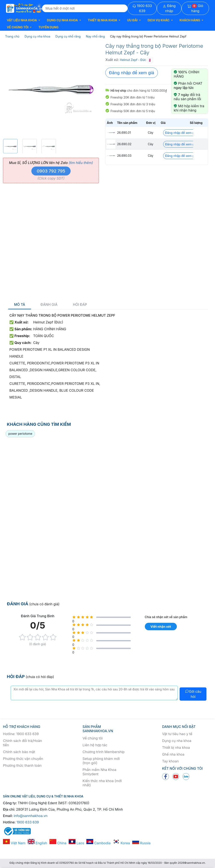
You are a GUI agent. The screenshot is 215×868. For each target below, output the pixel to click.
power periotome (20, 434)
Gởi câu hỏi (193, 694)
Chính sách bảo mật (19, 752)
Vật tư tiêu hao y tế (177, 734)
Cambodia (98, 843)
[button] (23, 20)
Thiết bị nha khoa (176, 748)
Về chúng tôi (93, 738)
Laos (76, 843)
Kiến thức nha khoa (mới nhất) (102, 783)
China (58, 843)
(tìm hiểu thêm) (81, 163)
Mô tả (20, 305)
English (37, 843)
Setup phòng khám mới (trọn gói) (101, 761)
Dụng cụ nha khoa (177, 741)
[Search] (85, 8)
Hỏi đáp (80, 305)
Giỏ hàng (195, 8)
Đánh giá (49, 305)
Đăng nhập (169, 8)
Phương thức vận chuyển (23, 759)
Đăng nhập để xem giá (132, 73)
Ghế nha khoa (173, 754)
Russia (141, 843)
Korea (121, 843)
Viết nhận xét (161, 627)
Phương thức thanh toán (22, 765)
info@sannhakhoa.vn (31, 816)
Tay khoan (170, 761)
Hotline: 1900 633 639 (21, 734)
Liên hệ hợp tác (95, 745)
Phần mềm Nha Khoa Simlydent (99, 772)
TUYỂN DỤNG (48, 27)
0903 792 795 (51, 171)
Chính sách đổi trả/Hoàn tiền (23, 743)
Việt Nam (14, 843)
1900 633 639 (142, 8)
